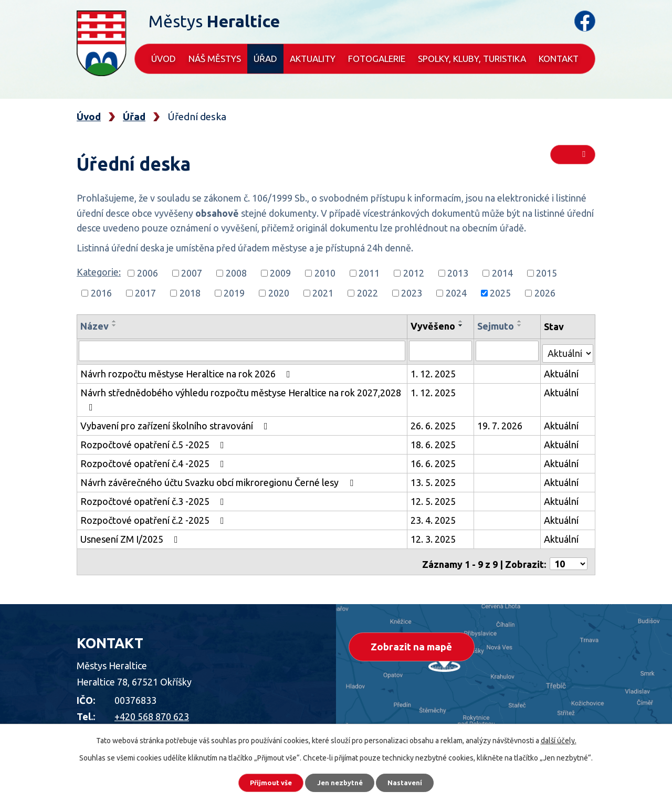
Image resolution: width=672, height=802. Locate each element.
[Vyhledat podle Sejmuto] (508, 351)
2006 (148, 273)
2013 (458, 273)
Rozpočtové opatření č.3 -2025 (154, 499)
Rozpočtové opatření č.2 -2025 (154, 518)
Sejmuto (497, 326)
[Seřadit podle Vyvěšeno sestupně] (463, 325)
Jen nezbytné (341, 781)
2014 (502, 273)
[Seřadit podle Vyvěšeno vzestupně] (463, 321)
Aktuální (562, 372)
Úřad (265, 59)
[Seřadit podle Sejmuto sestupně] (521, 325)
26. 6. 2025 (435, 424)
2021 (323, 293)
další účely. (559, 737)
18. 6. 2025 (435, 442)
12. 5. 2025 (435, 499)
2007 (192, 273)
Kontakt (559, 59)
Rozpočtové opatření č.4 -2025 (154, 461)
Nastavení (415, 781)
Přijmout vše (262, 781)
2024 (456, 293)
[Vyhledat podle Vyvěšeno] (442, 351)
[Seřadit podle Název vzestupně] (114, 321)
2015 (547, 273)
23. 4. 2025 (435, 518)
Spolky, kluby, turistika (472, 59)
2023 (412, 293)
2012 (414, 273)
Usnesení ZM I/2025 (131, 537)
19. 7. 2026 (501, 424)
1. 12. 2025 (435, 372)
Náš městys (215, 59)
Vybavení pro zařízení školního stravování (176, 424)
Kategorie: (99, 272)
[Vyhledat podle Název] (243, 351)
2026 (545, 293)
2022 (367, 293)
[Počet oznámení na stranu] (569, 558)
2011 (369, 273)
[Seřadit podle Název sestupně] (114, 325)
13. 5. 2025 (435, 480)
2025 (500, 293)
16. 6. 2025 (435, 461)
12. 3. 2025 (435, 537)
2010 (325, 273)
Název (94, 326)
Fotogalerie (377, 59)
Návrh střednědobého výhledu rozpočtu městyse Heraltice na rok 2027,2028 (241, 398)
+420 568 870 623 (152, 710)
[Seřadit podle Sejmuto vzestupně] (521, 321)
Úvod (164, 59)
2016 (101, 293)
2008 (236, 273)
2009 (280, 273)
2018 (190, 293)
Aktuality (313, 59)
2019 (234, 293)
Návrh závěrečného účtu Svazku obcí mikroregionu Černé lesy (219, 480)
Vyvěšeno (434, 326)
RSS (573, 159)
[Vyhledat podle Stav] (568, 349)
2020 (279, 293)
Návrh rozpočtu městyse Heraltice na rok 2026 (187, 372)
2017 (145, 293)
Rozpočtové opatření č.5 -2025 (154, 442)
